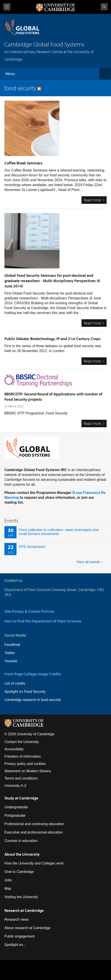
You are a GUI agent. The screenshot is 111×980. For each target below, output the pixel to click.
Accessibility (14, 749)
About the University (22, 854)
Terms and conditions (21, 778)
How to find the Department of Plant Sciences (43, 621)
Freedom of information (23, 756)
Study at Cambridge (21, 798)
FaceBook (12, 645)
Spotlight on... (15, 945)
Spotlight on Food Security (25, 692)
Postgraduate (15, 815)
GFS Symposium (32, 547)
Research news (17, 919)
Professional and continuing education (34, 824)
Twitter (10, 653)
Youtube (11, 661)
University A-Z (15, 786)
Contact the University (22, 742)
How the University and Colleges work (34, 863)
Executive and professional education (34, 832)
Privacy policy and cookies (25, 764)
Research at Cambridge (24, 910)
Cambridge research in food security (33, 700)
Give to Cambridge (19, 872)
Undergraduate (16, 807)
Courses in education (21, 841)
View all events (88, 562)
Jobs (8, 880)
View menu (7, 7)
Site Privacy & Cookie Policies (29, 611)
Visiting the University (21, 897)
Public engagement (19, 936)
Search (104, 7)
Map (8, 889)
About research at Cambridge (27, 928)
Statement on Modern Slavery (28, 771)
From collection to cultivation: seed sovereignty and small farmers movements (59, 532)
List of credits (15, 683)
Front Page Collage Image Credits (33, 674)
